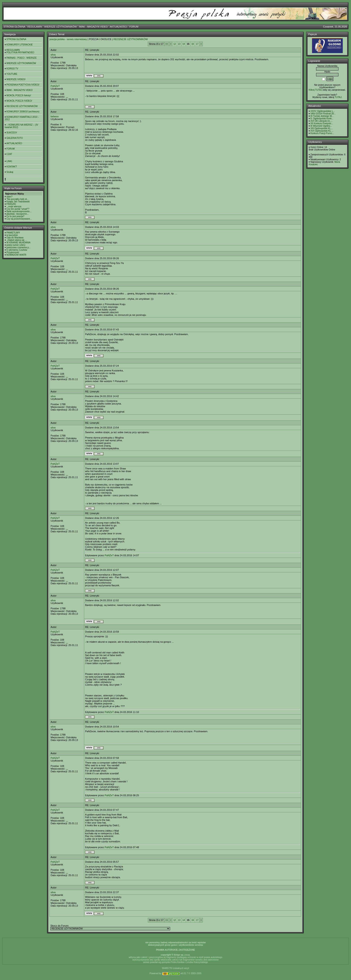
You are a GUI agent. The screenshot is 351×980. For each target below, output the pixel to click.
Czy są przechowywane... (19, 219)
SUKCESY (12, 133)
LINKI (9, 161)
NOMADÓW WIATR (16, 255)
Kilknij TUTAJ (315, 90)
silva (53, 55)
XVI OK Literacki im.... (321, 121)
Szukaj (10, 172)
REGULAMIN (35, 27)
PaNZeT (55, 86)
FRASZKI (11, 204)
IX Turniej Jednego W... (322, 116)
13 (179, 44)
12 (174, 44)
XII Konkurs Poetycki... (322, 123)
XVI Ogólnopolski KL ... (322, 131)
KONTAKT (12, 167)
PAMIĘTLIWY (13, 233)
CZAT (9, 154)
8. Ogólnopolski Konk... (322, 119)
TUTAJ (338, 97)
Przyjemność (13, 252)
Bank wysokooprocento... (19, 211)
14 (184, 44)
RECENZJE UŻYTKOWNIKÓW (22, 106)
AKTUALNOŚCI (118, 27)
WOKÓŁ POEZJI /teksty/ (19, 95)
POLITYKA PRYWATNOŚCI (20, 52)
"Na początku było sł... (18, 199)
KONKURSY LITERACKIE (20, 45)
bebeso (55, 116)
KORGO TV (12, 69)
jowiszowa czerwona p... (19, 247)
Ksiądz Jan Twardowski (18, 202)
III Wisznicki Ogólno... (321, 126)
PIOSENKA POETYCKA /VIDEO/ (23, 85)
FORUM (134, 27)
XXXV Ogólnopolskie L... (323, 111)
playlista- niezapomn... (18, 214)
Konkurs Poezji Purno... (322, 133)
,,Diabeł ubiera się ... (17, 240)
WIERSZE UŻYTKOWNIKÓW (61, 27)
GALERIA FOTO (15, 138)
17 (197, 44)
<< (167, 44)
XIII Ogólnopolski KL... (322, 128)
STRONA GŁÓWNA (14, 27)
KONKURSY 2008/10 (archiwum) (23, 112)
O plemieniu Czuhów (17, 250)
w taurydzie (12, 235)
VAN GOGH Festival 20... (323, 114)
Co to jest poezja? (15, 216)
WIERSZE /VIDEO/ (16, 79)
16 (193, 44)
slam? (10, 197)
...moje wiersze (14, 206)
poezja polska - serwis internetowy (68, 39)
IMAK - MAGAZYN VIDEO (93, 27)
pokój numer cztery (16, 245)
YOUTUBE (12, 74)
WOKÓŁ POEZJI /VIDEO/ (19, 101)
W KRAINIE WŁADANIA (18, 243)
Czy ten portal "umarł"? (18, 209)
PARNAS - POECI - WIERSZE (22, 58)
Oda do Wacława (15, 238)
